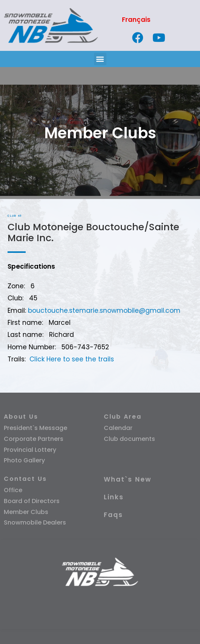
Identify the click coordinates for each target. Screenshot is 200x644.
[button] (100, 59)
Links (114, 497)
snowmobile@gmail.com (140, 311)
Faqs (113, 515)
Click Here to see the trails (72, 359)
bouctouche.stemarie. (64, 311)
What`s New (128, 479)
